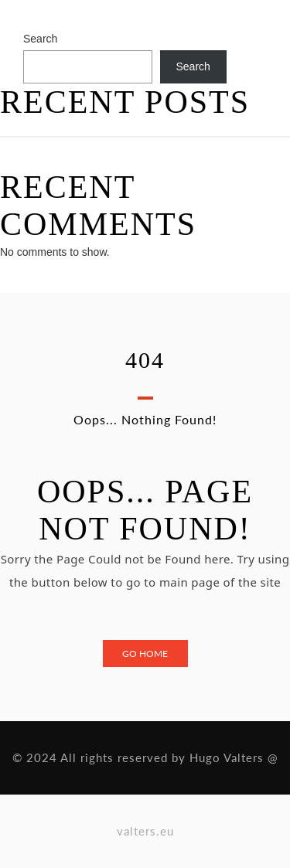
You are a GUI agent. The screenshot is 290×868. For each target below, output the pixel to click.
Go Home (145, 654)
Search (40, 39)
